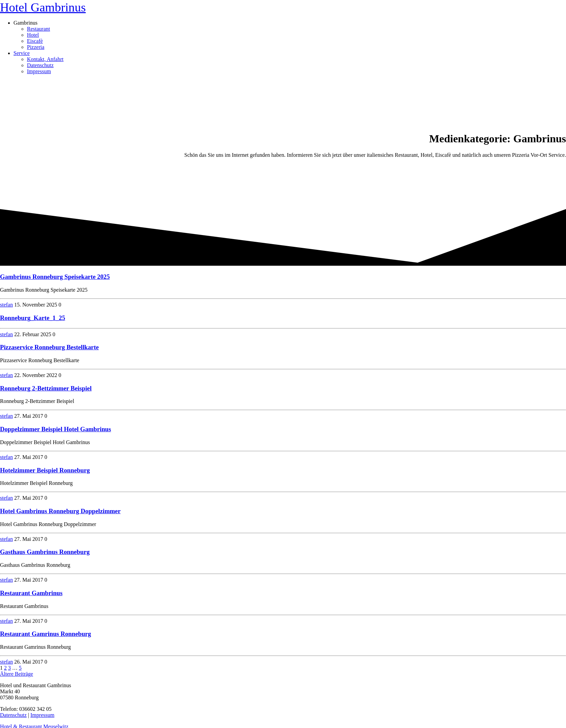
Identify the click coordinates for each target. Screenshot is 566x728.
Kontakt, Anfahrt (45, 59)
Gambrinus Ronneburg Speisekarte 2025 (55, 277)
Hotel (33, 35)
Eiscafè (35, 41)
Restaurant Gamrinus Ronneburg (45, 634)
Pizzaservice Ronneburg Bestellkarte (49, 347)
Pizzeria (36, 47)
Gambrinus (25, 23)
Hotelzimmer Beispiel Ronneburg (45, 470)
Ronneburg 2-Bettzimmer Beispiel (46, 388)
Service (22, 53)
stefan (6, 305)
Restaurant (38, 29)
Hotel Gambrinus (43, 7)
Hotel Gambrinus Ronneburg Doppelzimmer (60, 511)
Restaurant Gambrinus (31, 593)
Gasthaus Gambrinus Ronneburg (45, 552)
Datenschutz (40, 65)
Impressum (39, 71)
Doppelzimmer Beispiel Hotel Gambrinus (56, 429)
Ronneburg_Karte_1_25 (33, 318)
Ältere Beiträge (17, 674)
